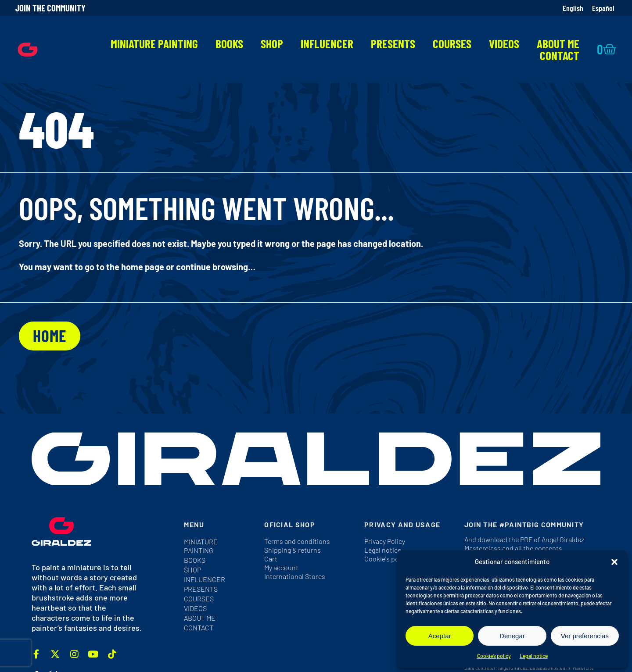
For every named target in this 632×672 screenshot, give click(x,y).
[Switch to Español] (603, 8)
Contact (560, 55)
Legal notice (534, 656)
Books (229, 44)
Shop (272, 44)
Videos (504, 44)
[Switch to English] (573, 8)
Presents (393, 44)
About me (558, 44)
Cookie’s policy (494, 656)
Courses (452, 44)
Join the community (50, 8)
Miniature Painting (154, 44)
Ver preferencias (585, 636)
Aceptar (440, 636)
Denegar (512, 636)
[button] (614, 562)
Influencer (327, 44)
